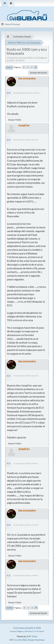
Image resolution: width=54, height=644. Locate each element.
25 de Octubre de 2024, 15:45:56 (26, 525)
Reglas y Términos (25, 631)
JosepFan (24, 125)
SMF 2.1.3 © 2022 (18, 640)
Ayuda (13, 631)
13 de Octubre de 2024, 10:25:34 (26, 376)
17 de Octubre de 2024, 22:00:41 (26, 463)
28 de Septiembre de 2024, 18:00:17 (27, 93)
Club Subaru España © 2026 (27, 628)
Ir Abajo (9, 67)
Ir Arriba (10, 608)
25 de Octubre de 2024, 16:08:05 (26, 575)
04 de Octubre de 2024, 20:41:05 (26, 140)
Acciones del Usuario (38, 73)
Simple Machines (36, 640)
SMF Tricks (32, 636)
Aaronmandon (27, 78)
